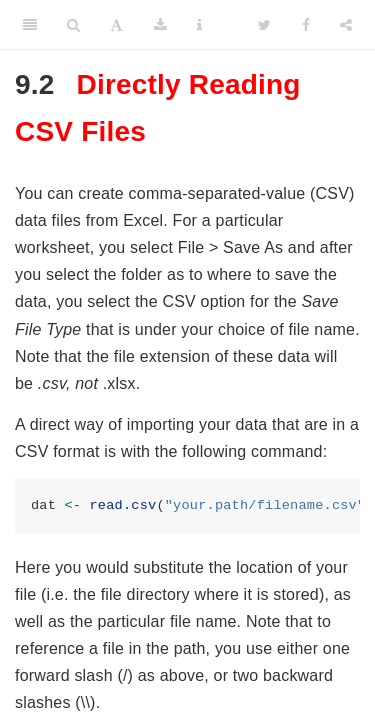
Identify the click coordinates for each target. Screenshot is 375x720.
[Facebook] (306, 25)
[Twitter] (264, 25)
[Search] (73, 25)
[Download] (160, 25)
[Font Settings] (116, 25)
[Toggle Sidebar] (30, 25)
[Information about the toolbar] (199, 25)
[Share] (346, 25)
